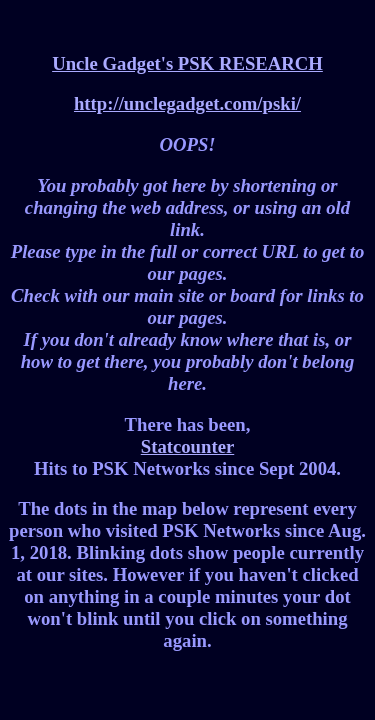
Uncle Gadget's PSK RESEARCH (187, 63)
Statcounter (188, 446)
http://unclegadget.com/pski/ (187, 103)
